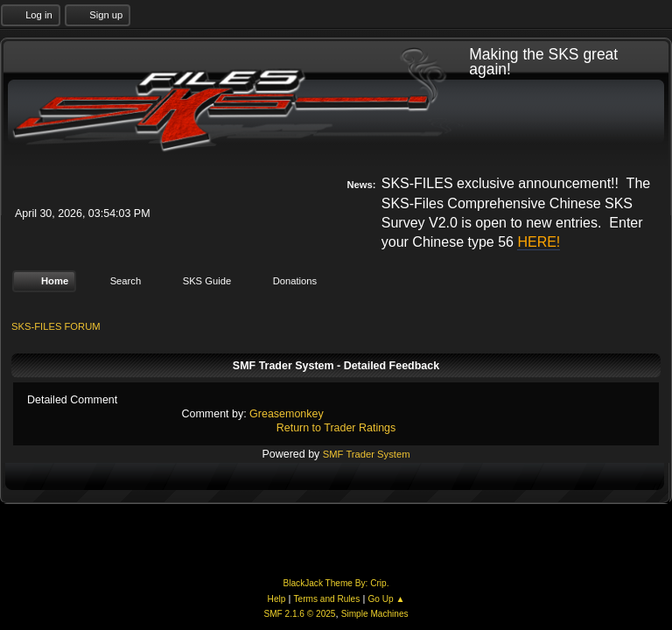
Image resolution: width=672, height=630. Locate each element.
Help (277, 599)
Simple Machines (375, 614)
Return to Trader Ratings (336, 428)
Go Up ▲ (386, 599)
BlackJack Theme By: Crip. (336, 583)
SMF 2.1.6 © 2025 (299, 614)
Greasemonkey (287, 414)
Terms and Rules (327, 599)
